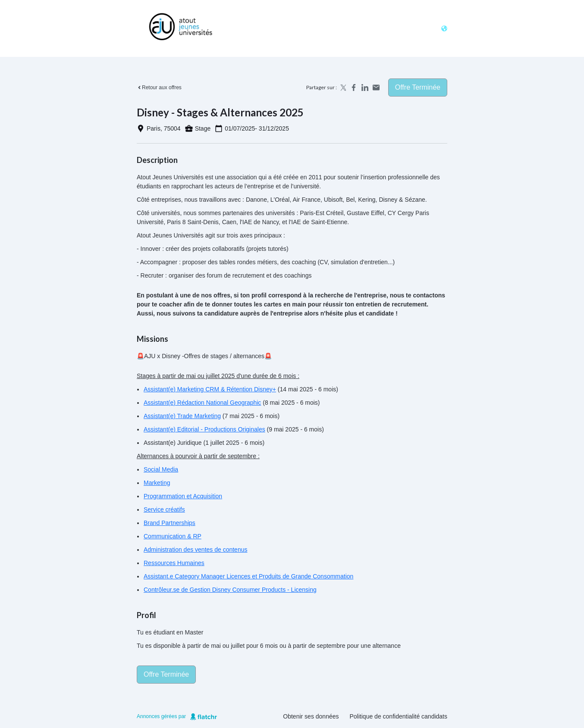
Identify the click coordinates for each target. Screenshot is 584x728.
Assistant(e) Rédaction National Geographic (202, 403)
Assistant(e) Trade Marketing (182, 416)
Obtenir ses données (311, 716)
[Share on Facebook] (354, 87)
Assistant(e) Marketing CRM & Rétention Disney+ (210, 389)
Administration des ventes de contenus (195, 550)
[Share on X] (342, 87)
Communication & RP (173, 536)
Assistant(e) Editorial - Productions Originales (204, 429)
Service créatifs (164, 509)
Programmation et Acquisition (183, 496)
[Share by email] (376, 87)
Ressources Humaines (174, 563)
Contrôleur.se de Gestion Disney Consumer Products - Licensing (230, 590)
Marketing (157, 483)
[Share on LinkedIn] (365, 87)
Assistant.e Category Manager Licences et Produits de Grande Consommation (248, 576)
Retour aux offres (159, 87)
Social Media (161, 469)
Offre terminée (418, 87)
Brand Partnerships (170, 523)
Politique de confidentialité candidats (399, 716)
